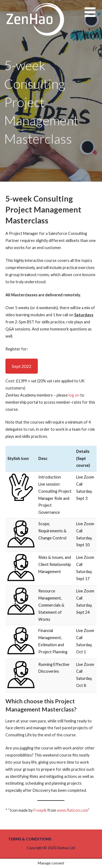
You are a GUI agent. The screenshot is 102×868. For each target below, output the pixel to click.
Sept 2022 (21, 366)
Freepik (40, 810)
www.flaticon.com (72, 810)
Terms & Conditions (30, 839)
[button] (93, 15)
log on (74, 395)
